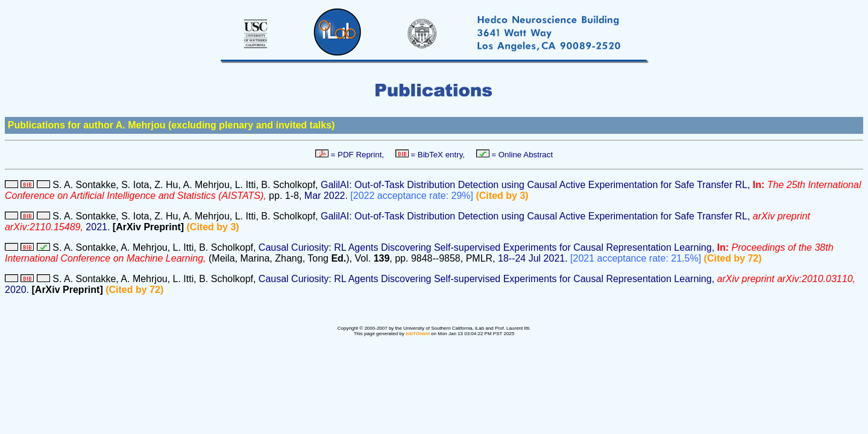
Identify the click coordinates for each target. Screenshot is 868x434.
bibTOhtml (418, 334)
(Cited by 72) (733, 258)
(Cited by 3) (502, 196)
